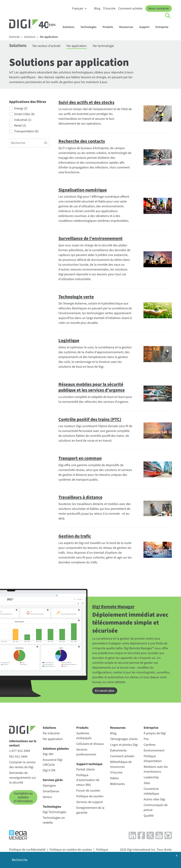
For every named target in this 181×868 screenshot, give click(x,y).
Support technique (89, 764)
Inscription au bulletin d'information (23, 797)
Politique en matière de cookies (71, 850)
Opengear (49, 786)
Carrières (150, 745)
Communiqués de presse (156, 807)
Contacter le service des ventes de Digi (22, 765)
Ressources (128, 27)
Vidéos (115, 778)
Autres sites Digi (154, 799)
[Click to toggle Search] (168, 16)
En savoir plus (105, 691)
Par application (49, 37)
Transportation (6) (26, 131)
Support (146, 27)
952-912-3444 (18, 757)
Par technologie (103, 46)
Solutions (70, 27)
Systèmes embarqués (84, 736)
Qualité (149, 816)
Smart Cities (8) (24, 114)
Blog (97, 9)
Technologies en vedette (54, 820)
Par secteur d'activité (46, 46)
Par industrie (51, 733)
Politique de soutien (90, 796)
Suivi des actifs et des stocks (86, 102)
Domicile (14, 37)
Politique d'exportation (153, 759)
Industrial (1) (23, 120)
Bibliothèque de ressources (121, 764)
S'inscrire (109, 9)
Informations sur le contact (23, 743)
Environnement (154, 750)
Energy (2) (21, 108)
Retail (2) (20, 126)
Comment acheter (130, 9)
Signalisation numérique (83, 190)
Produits (110, 27)
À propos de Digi (155, 733)
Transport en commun (80, 458)
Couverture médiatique (151, 791)
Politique (102, 850)
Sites (147, 783)
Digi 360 (48, 754)
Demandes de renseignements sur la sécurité (23, 778)
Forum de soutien (88, 791)
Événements (118, 750)
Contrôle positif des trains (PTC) (90, 419)
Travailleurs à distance (80, 497)
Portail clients (86, 769)
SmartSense (51, 791)
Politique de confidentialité (27, 850)
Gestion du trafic (75, 536)
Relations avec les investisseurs (156, 769)
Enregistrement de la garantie (90, 810)
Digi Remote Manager (113, 607)
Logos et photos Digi (124, 745)
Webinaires (117, 784)
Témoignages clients (124, 739)
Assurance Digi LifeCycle (53, 762)
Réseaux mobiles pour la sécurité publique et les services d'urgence (92, 387)
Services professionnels (86, 752)
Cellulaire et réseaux (90, 744)
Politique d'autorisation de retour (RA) (88, 780)
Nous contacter (159, 9)
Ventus (47, 797)
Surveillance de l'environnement (90, 238)
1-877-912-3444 (20, 751)
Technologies (90, 27)
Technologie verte (76, 297)
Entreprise (164, 27)
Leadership (151, 777)
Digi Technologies (55, 812)
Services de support (90, 802)
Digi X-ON (49, 770)
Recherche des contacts (82, 141)
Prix (146, 739)
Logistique (69, 340)
